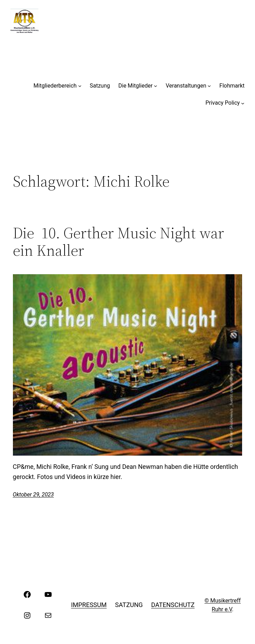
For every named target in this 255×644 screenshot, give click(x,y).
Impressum (89, 605)
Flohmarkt (232, 86)
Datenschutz (173, 605)
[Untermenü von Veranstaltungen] (209, 86)
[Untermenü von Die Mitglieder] (156, 86)
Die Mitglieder (135, 86)
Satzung (100, 86)
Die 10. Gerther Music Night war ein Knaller (118, 242)
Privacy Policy (223, 103)
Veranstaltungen (186, 86)
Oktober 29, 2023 (33, 495)
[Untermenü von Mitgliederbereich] (80, 86)
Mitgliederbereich (55, 86)
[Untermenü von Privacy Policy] (243, 103)
